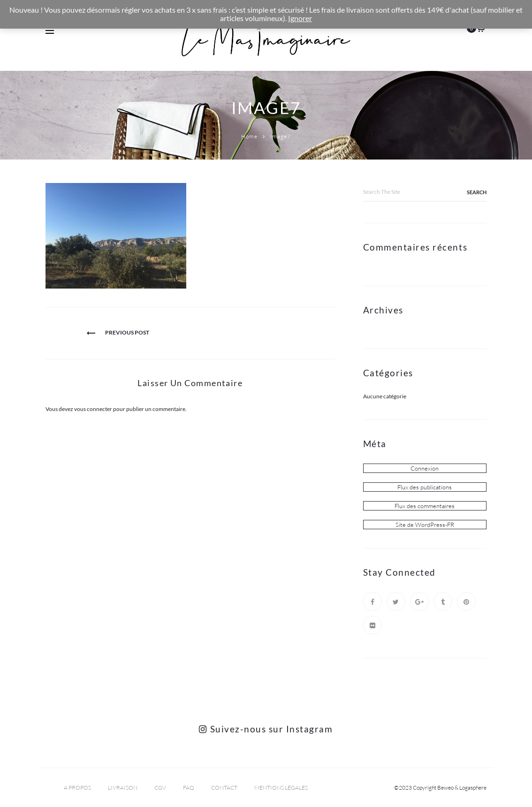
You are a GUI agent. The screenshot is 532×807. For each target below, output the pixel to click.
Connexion (425, 468)
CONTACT (224, 788)
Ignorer (300, 18)
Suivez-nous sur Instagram (266, 729)
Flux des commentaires (425, 506)
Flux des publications (425, 487)
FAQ (189, 788)
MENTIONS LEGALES (281, 788)
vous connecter (93, 409)
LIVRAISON (123, 788)
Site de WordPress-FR (425, 525)
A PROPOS (77, 788)
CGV (160, 788)
